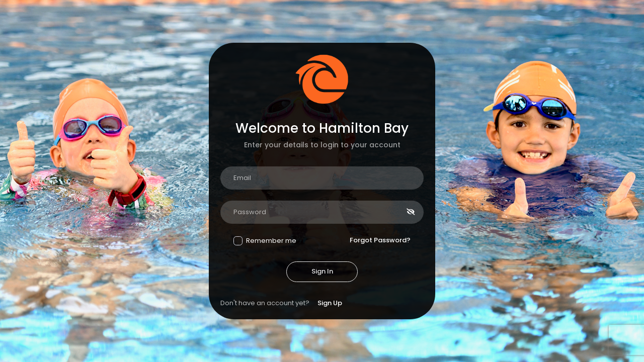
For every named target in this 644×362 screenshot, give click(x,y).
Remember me (265, 241)
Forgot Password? (380, 240)
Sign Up (330, 303)
